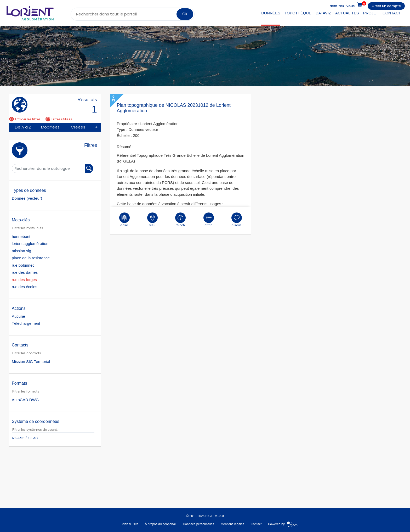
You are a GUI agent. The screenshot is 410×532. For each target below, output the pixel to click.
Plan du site (130, 524)
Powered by (283, 524)
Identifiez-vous (341, 6)
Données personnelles (198, 524)
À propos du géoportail (161, 524)
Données (271, 13)
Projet (371, 13)
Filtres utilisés (59, 119)
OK (185, 14)
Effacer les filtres (25, 119)
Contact (392, 13)
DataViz (323, 13)
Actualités (347, 13)
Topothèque (298, 13)
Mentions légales (232, 524)
